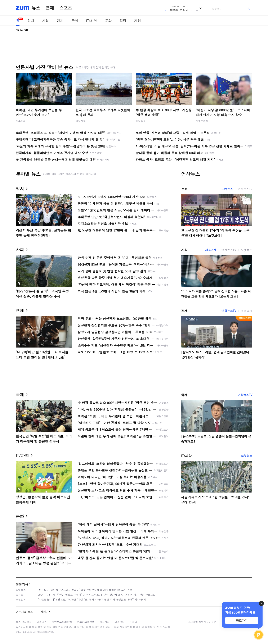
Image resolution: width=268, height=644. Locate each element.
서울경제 (211, 250)
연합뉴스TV (245, 189)
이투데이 (21, 121)
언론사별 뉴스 (24, 612)
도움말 (133, 622)
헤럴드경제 (202, 121)
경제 (60, 21)
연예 (50, 8)
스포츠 (66, 8)
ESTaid (22, 632)
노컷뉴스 (227, 189)
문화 (108, 21)
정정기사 (22, 584)
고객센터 (120, 622)
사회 (45, 21)
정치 (31, 21)
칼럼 (123, 21)
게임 (138, 21)
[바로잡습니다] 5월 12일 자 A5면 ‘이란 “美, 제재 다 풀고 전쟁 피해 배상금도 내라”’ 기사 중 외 (92, 599)
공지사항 (104, 622)
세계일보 (141, 121)
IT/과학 (91, 21)
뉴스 (36, 8)
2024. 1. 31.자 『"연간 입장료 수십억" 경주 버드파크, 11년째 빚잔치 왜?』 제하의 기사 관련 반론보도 (97, 595)
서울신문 (81, 121)
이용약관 (42, 622)
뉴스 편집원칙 (24, 622)
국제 (75, 21)
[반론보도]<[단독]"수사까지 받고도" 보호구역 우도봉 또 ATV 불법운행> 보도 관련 (85, 590)
